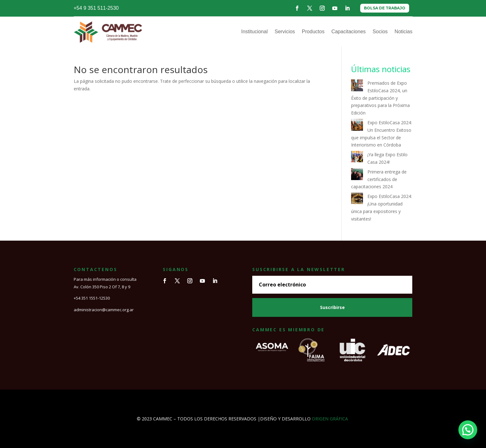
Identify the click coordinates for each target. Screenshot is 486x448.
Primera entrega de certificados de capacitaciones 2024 (379, 179)
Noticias (404, 32)
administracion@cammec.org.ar (104, 310)
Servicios (285, 32)
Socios (380, 32)
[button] (468, 430)
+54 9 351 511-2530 (96, 8)
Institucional (255, 32)
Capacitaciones (348, 32)
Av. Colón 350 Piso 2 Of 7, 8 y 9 (102, 287)
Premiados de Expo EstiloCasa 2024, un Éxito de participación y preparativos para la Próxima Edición (380, 98)
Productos (313, 32)
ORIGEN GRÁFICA (330, 419)
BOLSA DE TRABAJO (385, 8)
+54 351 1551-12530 (92, 298)
